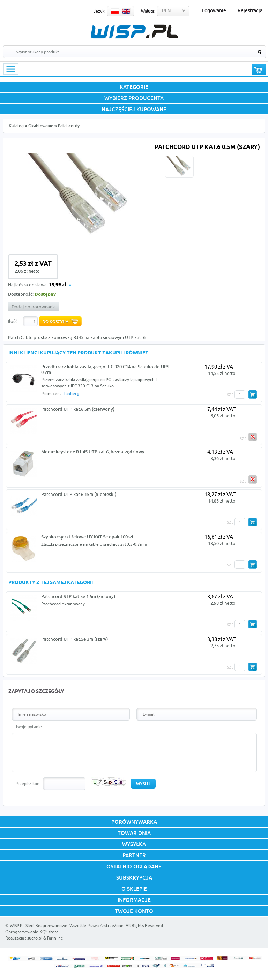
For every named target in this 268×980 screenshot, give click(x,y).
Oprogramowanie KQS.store (32, 932)
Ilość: (13, 321)
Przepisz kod (27, 783)
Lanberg (71, 394)
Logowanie (214, 10)
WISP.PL (134, 32)
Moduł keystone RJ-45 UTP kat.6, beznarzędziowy (93, 452)
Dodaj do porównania (34, 307)
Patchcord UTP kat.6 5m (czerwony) (78, 409)
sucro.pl (35, 938)
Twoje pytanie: (29, 727)
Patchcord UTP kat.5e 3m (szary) (75, 639)
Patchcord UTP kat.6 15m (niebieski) (79, 494)
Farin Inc (55, 938)
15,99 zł (58, 285)
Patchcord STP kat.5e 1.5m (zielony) (78, 596)
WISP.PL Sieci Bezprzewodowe (39, 925)
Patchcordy (69, 126)
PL (115, 11)
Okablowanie (41, 126)
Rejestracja (250, 10)
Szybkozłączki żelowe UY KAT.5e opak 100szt (87, 537)
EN (126, 11)
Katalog (16, 126)
